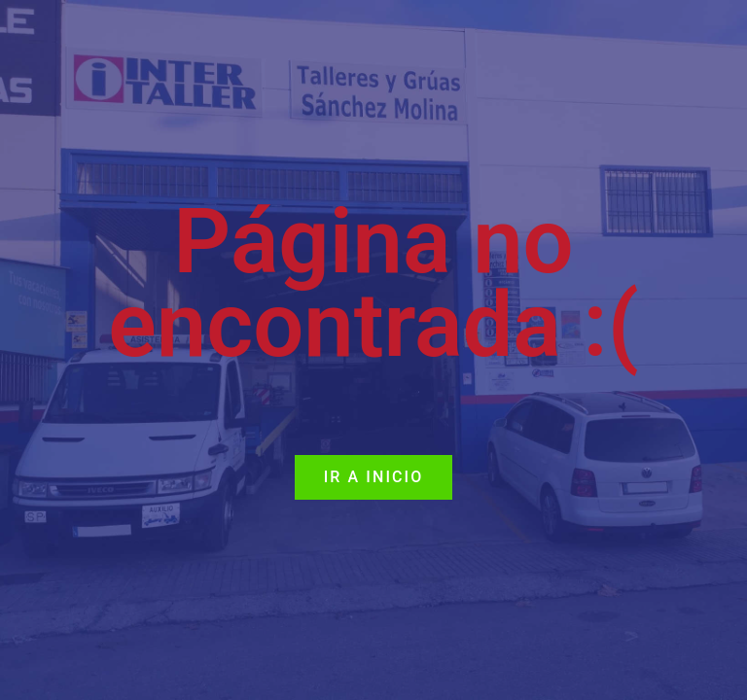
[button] (374, 477)
